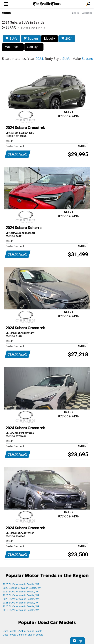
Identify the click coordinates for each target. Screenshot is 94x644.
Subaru (31, 39)
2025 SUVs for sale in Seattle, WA (21, 584)
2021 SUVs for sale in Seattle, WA (21, 603)
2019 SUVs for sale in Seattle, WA (21, 610)
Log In (75, 13)
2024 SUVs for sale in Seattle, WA (21, 592)
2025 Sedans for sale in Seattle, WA (22, 588)
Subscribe (87, 13)
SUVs (11, 39)
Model (49, 39)
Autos (6, 13)
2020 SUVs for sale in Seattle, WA (21, 606)
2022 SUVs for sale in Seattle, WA (21, 599)
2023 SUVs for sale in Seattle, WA (21, 595)
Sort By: (34, 47)
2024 (67, 39)
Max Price (13, 47)
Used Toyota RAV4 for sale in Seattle (22, 631)
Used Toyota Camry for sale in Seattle (23, 635)
